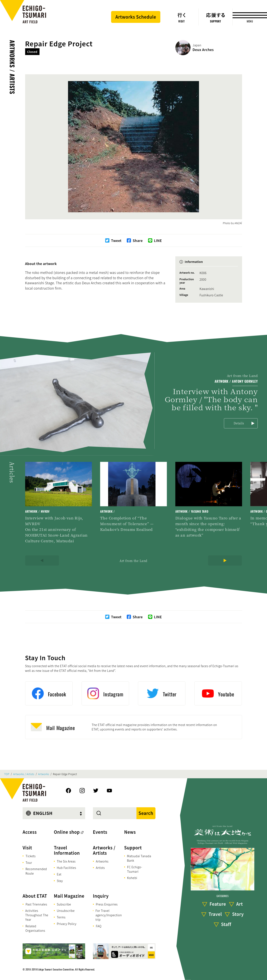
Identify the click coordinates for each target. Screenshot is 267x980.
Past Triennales (36, 904)
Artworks (44, 774)
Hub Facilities (66, 868)
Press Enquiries (107, 904)
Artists (100, 868)
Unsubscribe (66, 911)
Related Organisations (35, 928)
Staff (226, 924)
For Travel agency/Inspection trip (109, 915)
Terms (61, 917)
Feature (218, 904)
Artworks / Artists (12, 67)
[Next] (225, 560)
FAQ (99, 926)
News (130, 832)
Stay (60, 881)
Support (133, 848)
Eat (59, 874)
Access (30, 832)
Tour (29, 863)
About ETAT (35, 896)
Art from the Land (133, 561)
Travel (215, 914)
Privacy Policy (67, 924)
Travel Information (67, 850)
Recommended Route (36, 871)
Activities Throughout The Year (37, 915)
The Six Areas (66, 861)
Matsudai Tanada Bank (139, 858)
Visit (27, 848)
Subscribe (64, 904)
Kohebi (132, 878)
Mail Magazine (69, 896)
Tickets (31, 856)
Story (238, 914)
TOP (7, 774)
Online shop (67, 832)
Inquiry (101, 896)
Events (100, 832)
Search (146, 813)
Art (239, 904)
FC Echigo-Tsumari (135, 869)
